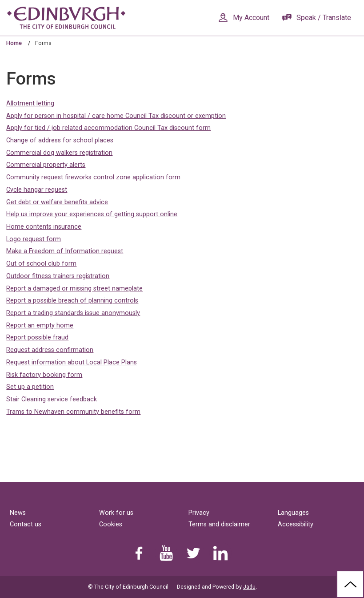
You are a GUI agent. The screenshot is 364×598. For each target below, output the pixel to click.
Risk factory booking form (44, 375)
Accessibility (296, 524)
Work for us (116, 513)
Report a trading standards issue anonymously (73, 313)
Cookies (111, 524)
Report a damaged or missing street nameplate (74, 289)
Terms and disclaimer (219, 524)
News (18, 513)
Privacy (199, 513)
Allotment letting (30, 103)
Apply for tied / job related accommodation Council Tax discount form (108, 128)
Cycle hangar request (37, 190)
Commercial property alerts (46, 165)
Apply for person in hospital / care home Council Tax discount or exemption (116, 116)
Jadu (249, 587)
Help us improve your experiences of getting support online (92, 214)
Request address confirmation (50, 350)
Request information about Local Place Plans (72, 362)
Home (14, 43)
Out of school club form (41, 264)
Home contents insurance (44, 227)
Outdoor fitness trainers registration (58, 276)
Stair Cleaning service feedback (52, 399)
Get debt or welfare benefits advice (57, 202)
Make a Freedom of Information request (65, 251)
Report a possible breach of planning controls (72, 301)
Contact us (26, 524)
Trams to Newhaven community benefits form (73, 412)
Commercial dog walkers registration (59, 153)
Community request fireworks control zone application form (93, 177)
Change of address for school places (60, 140)
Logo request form (34, 239)
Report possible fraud (37, 337)
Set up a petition (30, 387)
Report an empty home (40, 325)
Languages (293, 513)
